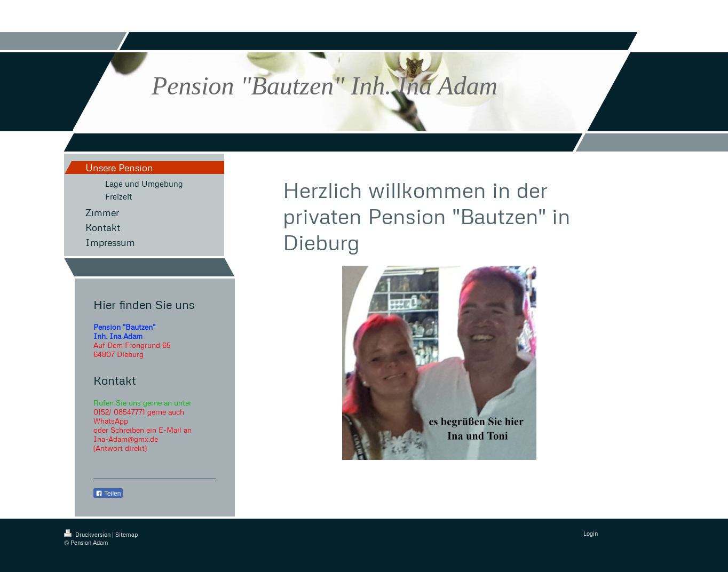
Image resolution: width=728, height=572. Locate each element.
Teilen (108, 494)
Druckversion (88, 534)
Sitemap (126, 534)
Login (591, 533)
